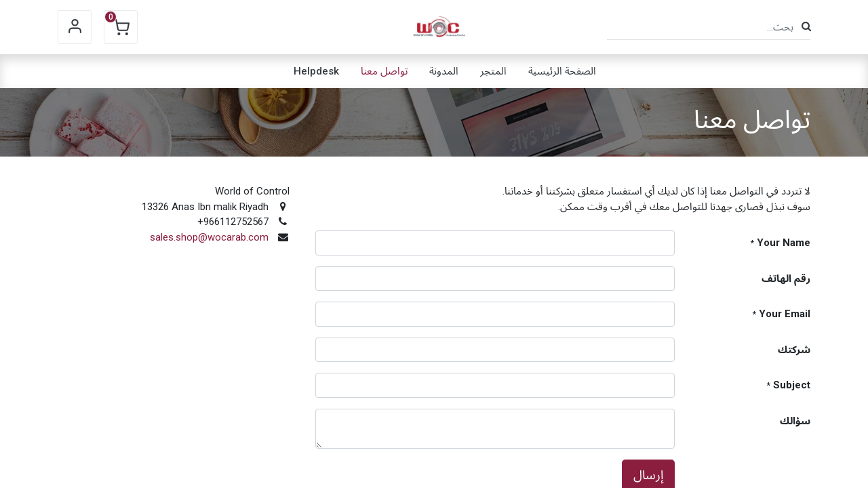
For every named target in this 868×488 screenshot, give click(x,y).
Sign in (75, 27)
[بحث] (806, 27)
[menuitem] (562, 71)
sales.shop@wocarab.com (209, 237)
